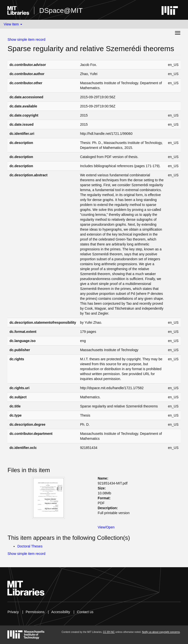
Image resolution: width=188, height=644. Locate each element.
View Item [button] (13, 24)
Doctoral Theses (30, 546)
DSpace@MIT (61, 10)
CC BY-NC (109, 632)
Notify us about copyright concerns (161, 632)
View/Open (106, 527)
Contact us (85, 612)
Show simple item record (26, 40)
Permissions (35, 612)
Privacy (13, 612)
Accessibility (61, 612)
